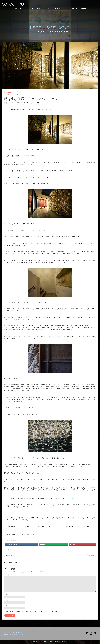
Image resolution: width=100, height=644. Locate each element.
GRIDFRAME (83, 9)
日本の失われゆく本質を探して (50, 28)
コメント (7, 577)
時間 (8, 551)
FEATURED (24, 9)
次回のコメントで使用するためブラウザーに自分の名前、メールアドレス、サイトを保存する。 (33, 613)
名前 (6, 596)
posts (50, 9)
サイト (6, 608)
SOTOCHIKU (8, 96)
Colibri (21, 636)
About (32, 9)
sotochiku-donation (70, 9)
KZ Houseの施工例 (12, 542)
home (16, 9)
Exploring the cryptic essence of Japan (50, 32)
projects (41, 9)
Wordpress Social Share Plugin (42, 643)
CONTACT (58, 9)
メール (7, 602)
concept (9, 94)
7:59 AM (15, 96)
